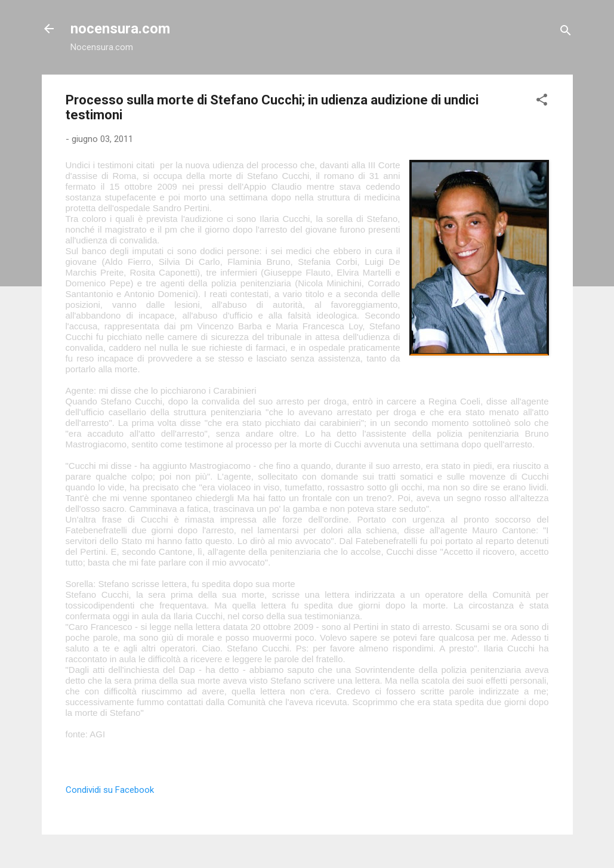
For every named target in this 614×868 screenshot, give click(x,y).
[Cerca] (566, 33)
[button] (542, 102)
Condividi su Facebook (110, 790)
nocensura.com (120, 29)
